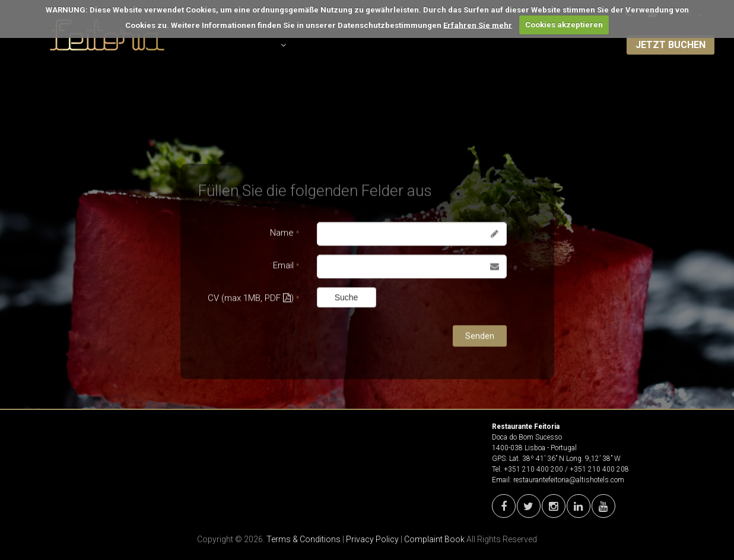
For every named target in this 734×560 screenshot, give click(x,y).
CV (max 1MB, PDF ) (253, 298)
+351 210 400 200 (533, 469)
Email (286, 266)
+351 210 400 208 (599, 469)
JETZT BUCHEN (671, 45)
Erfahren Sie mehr (478, 25)
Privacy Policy (372, 539)
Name (285, 233)
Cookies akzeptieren (564, 25)
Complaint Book (434, 539)
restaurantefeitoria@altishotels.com (569, 480)
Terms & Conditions (304, 539)
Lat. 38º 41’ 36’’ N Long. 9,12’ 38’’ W (565, 459)
